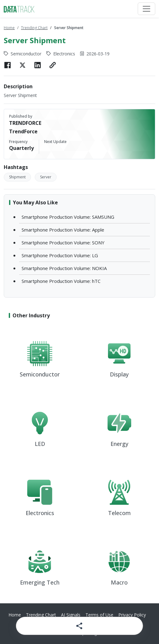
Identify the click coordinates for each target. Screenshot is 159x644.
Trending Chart (34, 28)
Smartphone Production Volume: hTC (61, 281)
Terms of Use (99, 615)
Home (9, 28)
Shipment (17, 177)
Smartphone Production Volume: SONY (63, 243)
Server (46, 177)
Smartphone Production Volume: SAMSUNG (68, 217)
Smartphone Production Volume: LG (60, 255)
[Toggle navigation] (146, 9)
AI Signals (71, 615)
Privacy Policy (132, 615)
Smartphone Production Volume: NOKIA (64, 268)
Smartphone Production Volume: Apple (63, 230)
